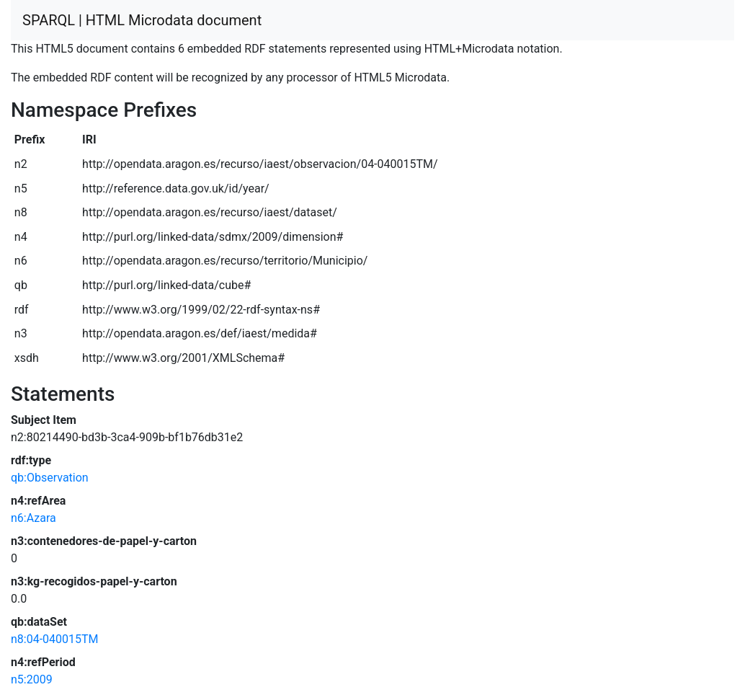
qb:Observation (50, 478)
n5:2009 (32, 679)
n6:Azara (34, 518)
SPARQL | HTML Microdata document (142, 20)
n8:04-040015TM (55, 639)
